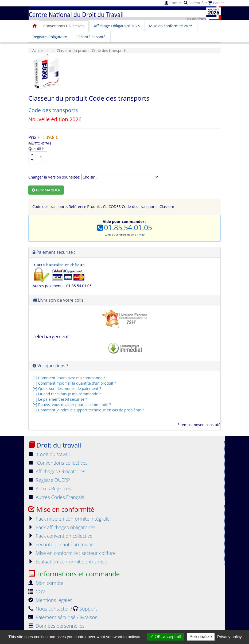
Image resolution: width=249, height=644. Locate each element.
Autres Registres (50, 488)
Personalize (201, 637)
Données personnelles (57, 626)
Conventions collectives (58, 463)
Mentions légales (50, 600)
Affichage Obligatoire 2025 (117, 26)
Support (85, 609)
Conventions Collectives (64, 26)
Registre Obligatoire (50, 37)
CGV (37, 592)
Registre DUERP (49, 480)
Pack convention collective (60, 536)
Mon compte (46, 583)
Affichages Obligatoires (57, 471)
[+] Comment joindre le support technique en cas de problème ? (88, 410)
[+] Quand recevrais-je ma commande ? (67, 394)
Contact (174, 3)
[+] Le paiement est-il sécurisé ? (60, 399)
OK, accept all (166, 637)
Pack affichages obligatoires (62, 527)
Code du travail (49, 454)
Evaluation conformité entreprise (68, 562)
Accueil (38, 50)
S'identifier (195, 3)
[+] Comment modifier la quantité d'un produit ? (74, 383)
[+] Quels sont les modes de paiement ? (67, 389)
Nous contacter (49, 609)
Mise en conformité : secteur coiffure (72, 553)
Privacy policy (229, 637)
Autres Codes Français (56, 497)
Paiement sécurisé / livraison (63, 617)
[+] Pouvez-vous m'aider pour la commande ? (72, 405)
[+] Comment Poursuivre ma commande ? (69, 378)
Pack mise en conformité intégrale (69, 519)
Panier (216, 3)
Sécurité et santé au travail (61, 544)
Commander (46, 190)
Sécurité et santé (91, 37)
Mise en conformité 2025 (171, 26)
